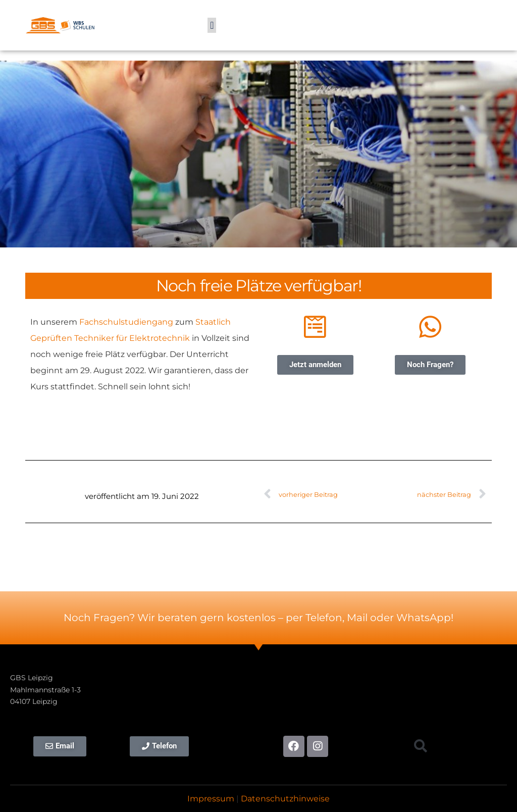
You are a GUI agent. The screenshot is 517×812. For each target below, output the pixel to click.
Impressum (211, 799)
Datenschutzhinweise (285, 799)
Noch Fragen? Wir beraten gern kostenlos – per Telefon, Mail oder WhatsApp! (258, 618)
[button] (212, 25)
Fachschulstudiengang (126, 322)
